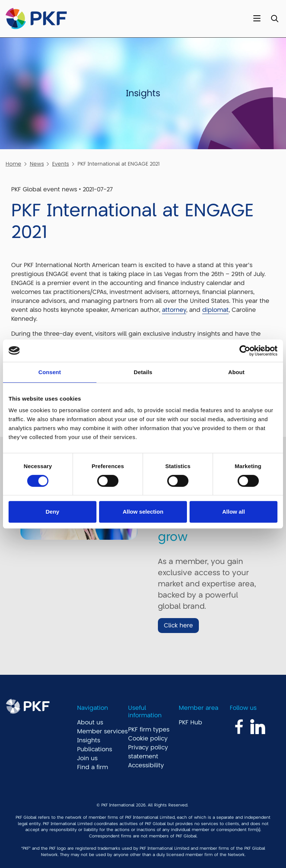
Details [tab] (143, 372)
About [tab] (236, 372)
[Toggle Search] (275, 19)
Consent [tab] (50, 372)
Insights (89, 740)
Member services (102, 731)
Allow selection (143, 512)
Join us (87, 758)
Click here (178, 626)
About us (90, 723)
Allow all (234, 512)
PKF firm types (149, 730)
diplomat (215, 310)
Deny (52, 512)
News (37, 164)
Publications (95, 749)
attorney (174, 310)
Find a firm (93, 767)
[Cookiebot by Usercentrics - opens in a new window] (245, 351)
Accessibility (146, 765)
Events (61, 164)
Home (13, 164)
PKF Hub (190, 723)
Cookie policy (148, 739)
